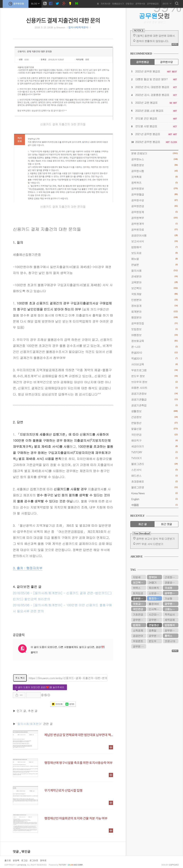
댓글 (16, 852)
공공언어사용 (154, 235)
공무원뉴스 (154, 159)
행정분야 (154, 317)
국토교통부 (139, 604)
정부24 (153, 577)
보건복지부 (139, 582)
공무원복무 (154, 218)
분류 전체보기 (154, 153)
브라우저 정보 (154, 382)
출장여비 (154, 604)
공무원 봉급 (155, 636)
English (154, 499)
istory (63, 865)
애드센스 (154, 476)
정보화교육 (154, 341)
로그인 (24, 860)
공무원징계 (154, 212)
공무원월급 (154, 194)
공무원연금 (154, 206)
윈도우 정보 (154, 376)
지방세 (137, 577)
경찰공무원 (171, 582)
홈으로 (8, 860)
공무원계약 (154, 224)
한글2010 (154, 353)
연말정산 (130, 3)
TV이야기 (154, 458)
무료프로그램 (154, 370)
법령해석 (154, 247)
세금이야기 (154, 446)
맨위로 (43, 860)
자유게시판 (105, 3)
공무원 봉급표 (139, 646)
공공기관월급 (154, 399)
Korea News (154, 493)
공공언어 (138, 636)
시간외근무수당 (155, 614)
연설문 (154, 265)
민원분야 (154, 300)
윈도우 (152, 641)
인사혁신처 (155, 609)
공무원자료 (154, 229)
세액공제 (170, 620)
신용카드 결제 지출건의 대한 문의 (63, 20)
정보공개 (154, 306)
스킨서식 (154, 470)
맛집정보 (154, 329)
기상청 (168, 598)
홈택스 (168, 636)
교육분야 (154, 282)
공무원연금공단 (171, 593)
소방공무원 (155, 593)
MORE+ (175, 44)
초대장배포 (154, 481)
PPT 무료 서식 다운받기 (150, 544)
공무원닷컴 (16, 4)
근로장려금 (171, 577)
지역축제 (154, 177)
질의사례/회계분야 (78, 28)
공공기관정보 (154, 394)
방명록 (16, 860)
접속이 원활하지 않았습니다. (153, 41)
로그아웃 (34, 860)
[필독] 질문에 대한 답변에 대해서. (156, 36)
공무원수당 (140, 3)
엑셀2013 (154, 358)
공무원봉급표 (153, 3)
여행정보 (154, 335)
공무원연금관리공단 (155, 620)
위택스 (137, 588)
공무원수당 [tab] (166, 62)
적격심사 (170, 614)
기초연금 (138, 614)
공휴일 (152, 630)
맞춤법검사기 (118, 3)
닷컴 (154, 16)
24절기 (153, 582)
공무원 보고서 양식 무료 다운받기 (155, 539)
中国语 (154, 505)
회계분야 (154, 311)
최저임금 (138, 593)
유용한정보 (154, 165)
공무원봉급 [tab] (142, 62)
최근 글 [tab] (143, 524)
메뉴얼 (154, 259)
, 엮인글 (25, 852)
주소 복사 (20, 678)
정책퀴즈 (154, 183)
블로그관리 (154, 464)
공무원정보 (154, 188)
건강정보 (154, 417)
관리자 (167, 3)
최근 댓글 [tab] (166, 524)
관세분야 (154, 276)
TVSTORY (154, 452)
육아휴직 (154, 588)
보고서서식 (154, 241)
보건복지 (154, 288)
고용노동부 (171, 609)
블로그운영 (154, 487)
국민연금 (154, 435)
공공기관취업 (154, 405)
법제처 (137, 625)
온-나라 (154, 347)
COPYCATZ (174, 865)
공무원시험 (154, 171)
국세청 (168, 588)
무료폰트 (138, 641)
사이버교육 (154, 364)
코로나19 (170, 641)
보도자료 (154, 253)
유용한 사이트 (154, 388)
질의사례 (154, 270)
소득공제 (138, 630)
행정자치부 (155, 598)
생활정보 (154, 411)
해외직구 (154, 440)
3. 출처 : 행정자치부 (28, 568)
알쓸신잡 (154, 429)
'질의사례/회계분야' (29, 724)
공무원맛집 (154, 323)
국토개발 (154, 294)
